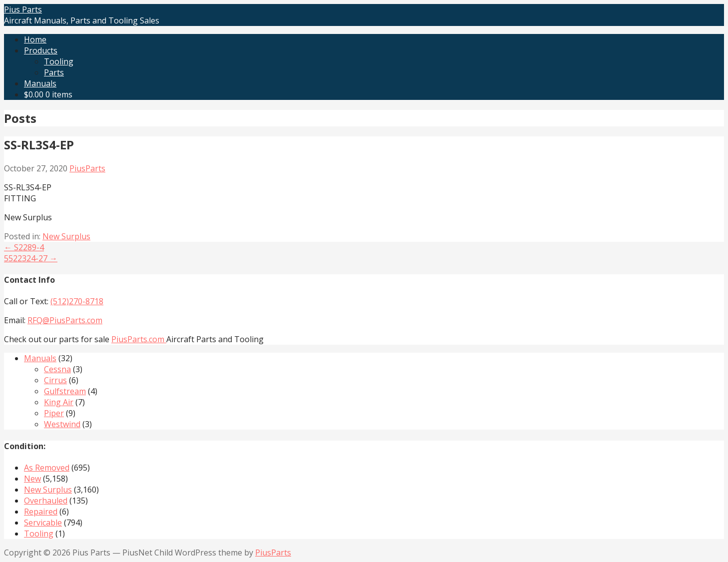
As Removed (47, 468)
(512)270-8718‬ (77, 301)
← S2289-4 (24, 247)
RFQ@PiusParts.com (65, 320)
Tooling (59, 61)
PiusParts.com (139, 339)
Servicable (43, 523)
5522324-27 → (31, 258)
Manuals (40, 83)
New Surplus (66, 236)
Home (35, 39)
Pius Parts (23, 9)
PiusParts (87, 168)
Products (41, 50)
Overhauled (46, 501)
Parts (54, 72)
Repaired (41, 512)
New (32, 479)
